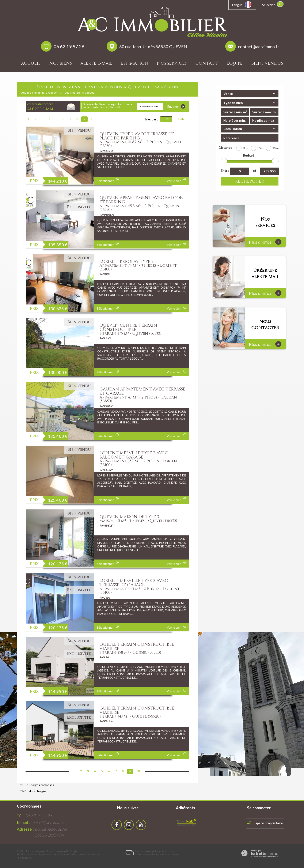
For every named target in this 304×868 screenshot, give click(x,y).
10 (92, 119)
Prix (166, 119)
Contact (207, 63)
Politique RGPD (25, 858)
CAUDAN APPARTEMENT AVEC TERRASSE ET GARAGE (142, 391)
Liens (67, 854)
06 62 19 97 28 (69, 46)
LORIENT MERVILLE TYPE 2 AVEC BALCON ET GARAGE (134, 455)
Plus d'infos (265, 242)
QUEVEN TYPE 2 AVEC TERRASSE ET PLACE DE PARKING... (137, 136)
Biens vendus (267, 63)
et (255, 171)
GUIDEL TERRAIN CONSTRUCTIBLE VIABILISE (137, 646)
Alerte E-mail (96, 63)
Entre (225, 171)
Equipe (235, 63)
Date (182, 119)
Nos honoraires (55, 854)
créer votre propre (41, 107)
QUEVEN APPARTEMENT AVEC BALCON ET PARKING (142, 200)
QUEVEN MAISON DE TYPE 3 (129, 517)
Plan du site (22, 854)
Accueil (31, 63)
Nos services (172, 63)
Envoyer (176, 106)
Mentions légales (38, 854)
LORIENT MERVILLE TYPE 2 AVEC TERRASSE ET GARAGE (134, 583)
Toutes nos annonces (89, 854)
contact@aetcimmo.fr (259, 46)
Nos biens (60, 63)
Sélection (269, 5)
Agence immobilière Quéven (40, 93)
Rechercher (250, 181)
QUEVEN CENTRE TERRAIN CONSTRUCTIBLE (128, 327)
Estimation (135, 63)
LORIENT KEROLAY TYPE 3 (126, 261)
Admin (74, 854)
